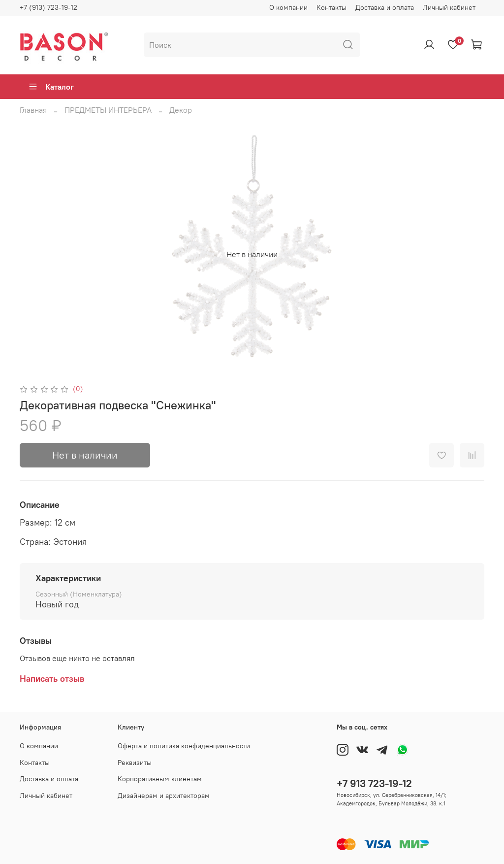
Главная (33, 110)
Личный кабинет (449, 7)
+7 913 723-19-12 (374, 783)
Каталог (51, 87)
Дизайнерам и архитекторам (164, 796)
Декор (181, 110)
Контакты (331, 7)
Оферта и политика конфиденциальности (184, 746)
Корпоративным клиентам (160, 779)
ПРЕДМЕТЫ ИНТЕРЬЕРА (108, 110)
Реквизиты (135, 763)
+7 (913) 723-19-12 (48, 7)
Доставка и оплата (385, 7)
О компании (288, 7)
